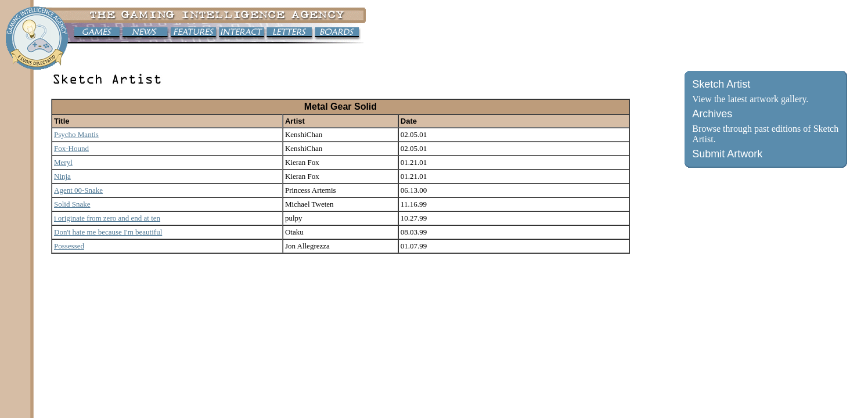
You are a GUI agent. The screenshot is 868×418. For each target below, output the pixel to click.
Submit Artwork (727, 154)
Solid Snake (72, 204)
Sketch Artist (721, 84)
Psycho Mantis (76, 134)
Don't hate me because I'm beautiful (108, 232)
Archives (712, 114)
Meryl (63, 162)
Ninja (62, 176)
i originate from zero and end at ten (107, 218)
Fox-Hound (71, 148)
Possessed (69, 246)
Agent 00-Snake (78, 190)
